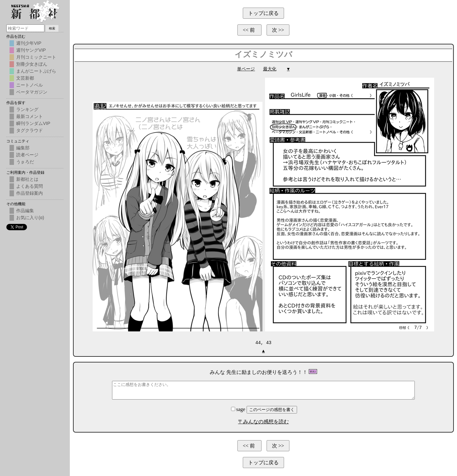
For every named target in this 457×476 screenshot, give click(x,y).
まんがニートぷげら (36, 71)
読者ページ (27, 155)
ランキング (27, 109)
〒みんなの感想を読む (263, 421)
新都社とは (27, 179)
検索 (52, 28)
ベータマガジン (32, 92)
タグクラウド (30, 130)
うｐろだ (25, 162)
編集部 (23, 148)
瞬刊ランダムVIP (33, 123)
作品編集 (25, 211)
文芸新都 (25, 78)
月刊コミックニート (36, 57)
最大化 (270, 69)
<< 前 (249, 30)
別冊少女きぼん (32, 64)
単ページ (246, 69)
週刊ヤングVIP (31, 50)
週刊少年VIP (29, 43)
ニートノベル (30, 85)
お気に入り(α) (30, 218)
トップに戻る (263, 13)
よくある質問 (30, 186)
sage (239, 409)
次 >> (278, 30)
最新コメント (30, 116)
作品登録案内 (30, 193)
